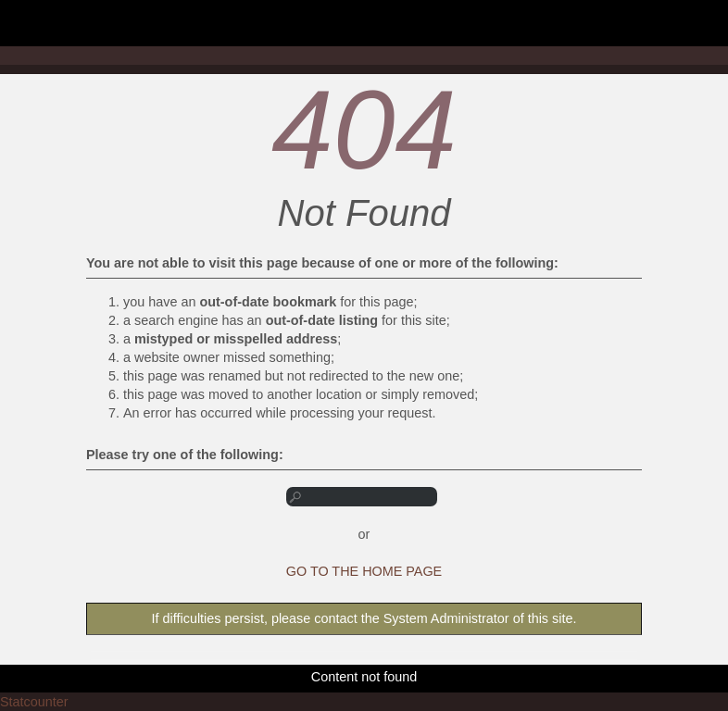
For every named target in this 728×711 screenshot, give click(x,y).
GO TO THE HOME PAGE (364, 571)
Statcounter (34, 702)
